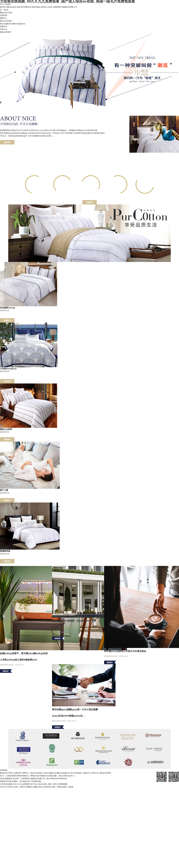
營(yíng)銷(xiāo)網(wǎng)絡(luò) (13, 24)
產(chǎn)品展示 (6, 21)
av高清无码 (47, 787)
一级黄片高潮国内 (25, 787)
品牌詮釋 (4, 15)
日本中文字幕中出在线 (9, 787)
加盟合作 (4, 26)
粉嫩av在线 (38, 787)
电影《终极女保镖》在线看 (63, 787)
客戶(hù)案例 (76, 773)
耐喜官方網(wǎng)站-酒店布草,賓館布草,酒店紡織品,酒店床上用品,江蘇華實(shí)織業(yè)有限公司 (38, 7)
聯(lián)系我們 (6, 32)
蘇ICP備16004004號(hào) (57, 778)
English (8, 4)
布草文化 (4, 29)
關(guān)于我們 (6, 13)
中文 (2, 4)
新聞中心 (4, 18)
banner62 (89, 71)
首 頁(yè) (4, 10)
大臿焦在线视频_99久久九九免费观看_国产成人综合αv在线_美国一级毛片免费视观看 (34, 784)
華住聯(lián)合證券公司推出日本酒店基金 (125, 651)
